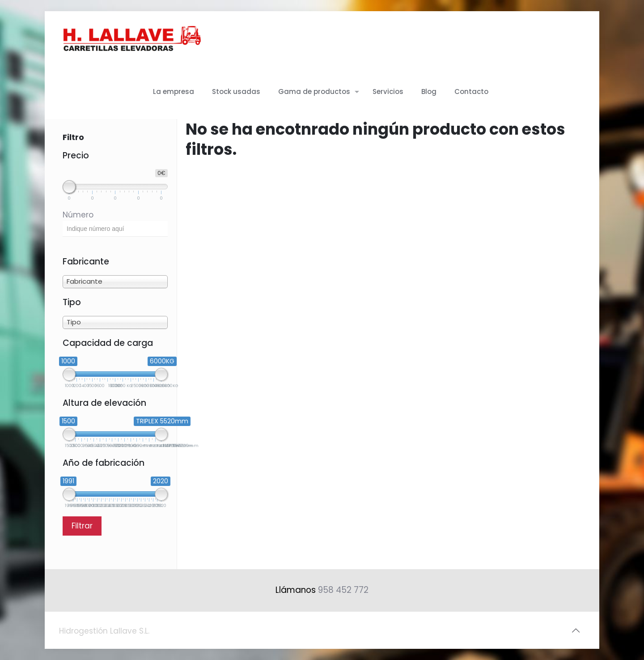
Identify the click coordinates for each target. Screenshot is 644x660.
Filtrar (82, 526)
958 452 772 (343, 590)
